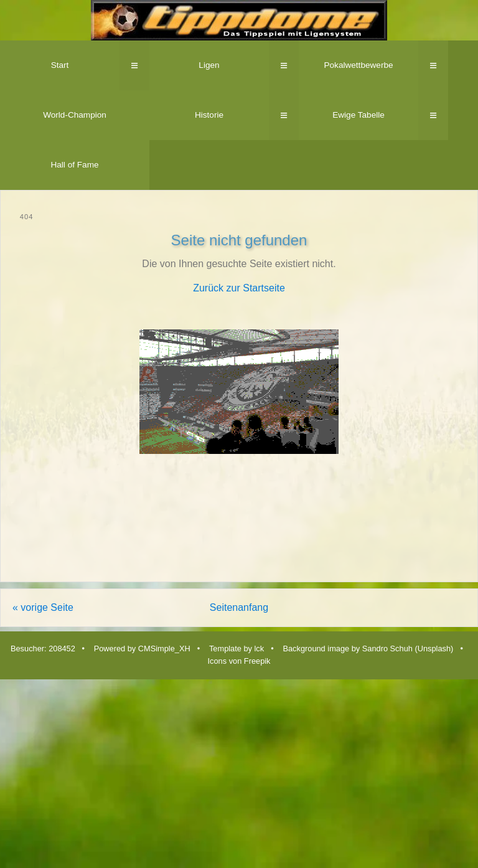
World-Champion (75, 115)
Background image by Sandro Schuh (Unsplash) (368, 649)
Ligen (209, 65)
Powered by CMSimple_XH (142, 649)
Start (60, 65)
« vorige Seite (43, 607)
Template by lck (237, 649)
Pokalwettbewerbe (358, 65)
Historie (209, 115)
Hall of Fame (74, 165)
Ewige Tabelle (358, 115)
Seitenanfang (239, 607)
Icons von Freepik (239, 661)
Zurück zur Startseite (239, 288)
